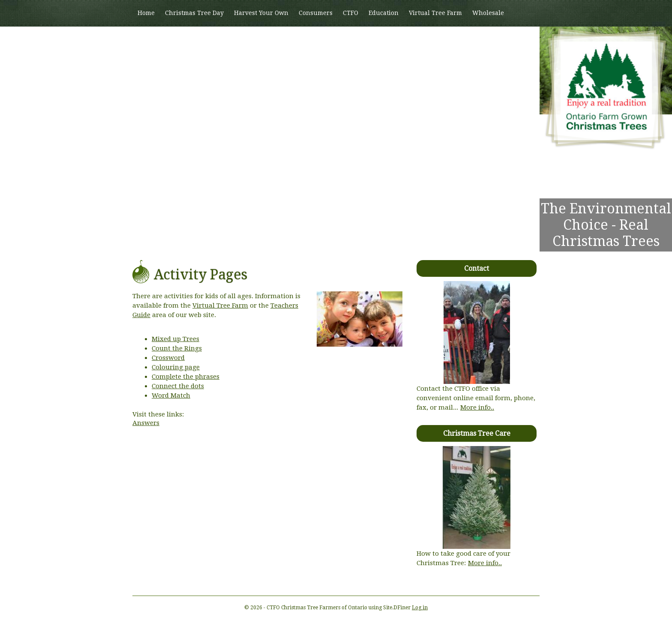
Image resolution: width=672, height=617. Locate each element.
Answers (146, 423)
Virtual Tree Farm (435, 13)
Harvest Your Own (261, 13)
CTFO (351, 13)
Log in (420, 608)
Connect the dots (178, 386)
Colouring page (176, 367)
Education (384, 13)
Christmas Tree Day (194, 13)
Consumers (316, 13)
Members (151, 39)
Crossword (168, 358)
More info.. (477, 407)
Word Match (171, 395)
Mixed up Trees (175, 339)
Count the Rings (177, 348)
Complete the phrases (186, 377)
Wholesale (488, 13)
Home (146, 13)
